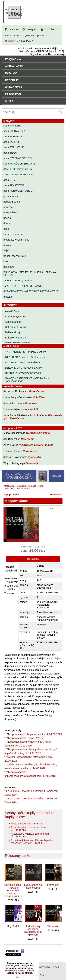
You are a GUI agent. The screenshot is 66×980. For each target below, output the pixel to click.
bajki (6, 251)
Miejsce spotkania (21, 824)
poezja (7, 218)
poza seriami (11, 196)
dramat (7, 223)
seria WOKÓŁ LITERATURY (19, 164)
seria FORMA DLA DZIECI (18, 191)
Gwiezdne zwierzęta (38, 433)
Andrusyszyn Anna (16, 317)
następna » (56, 494)
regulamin (28, 35)
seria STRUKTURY (14, 147)
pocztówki (9, 267)
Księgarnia (9, 486)
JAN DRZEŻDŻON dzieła (18, 169)
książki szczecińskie (15, 256)
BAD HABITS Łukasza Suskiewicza (25, 357)
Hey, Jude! (13, 926)
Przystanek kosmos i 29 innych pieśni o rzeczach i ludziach (33, 842)
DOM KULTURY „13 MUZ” (18, 280)
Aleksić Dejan (13, 311)
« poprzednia (12, 494)
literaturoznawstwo (14, 234)
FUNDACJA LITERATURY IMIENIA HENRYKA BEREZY (29, 274)
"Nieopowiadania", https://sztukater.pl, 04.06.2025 (34, 734)
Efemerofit (32, 463)
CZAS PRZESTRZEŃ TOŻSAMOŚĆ (24, 286)
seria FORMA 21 (13, 136)
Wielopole (53, 926)
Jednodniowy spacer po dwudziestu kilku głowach (33, 930)
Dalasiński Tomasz (26, 486)
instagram (32, 29)
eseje (6, 229)
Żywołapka (34, 457)
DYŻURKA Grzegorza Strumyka (23, 373)
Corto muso (30, 451)
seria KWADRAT (13, 126)
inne (6, 261)
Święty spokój (29, 409)
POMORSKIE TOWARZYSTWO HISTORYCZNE (31, 291)
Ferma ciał (53, 885)
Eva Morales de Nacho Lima (33, 886)
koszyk (12, 41)
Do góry (62, 967)
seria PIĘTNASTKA (14, 131)
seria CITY (9, 180)
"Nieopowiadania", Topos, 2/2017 (25, 738)
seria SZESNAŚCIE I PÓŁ (18, 158)
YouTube (49, 29)
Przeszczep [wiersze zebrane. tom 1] (30, 835)
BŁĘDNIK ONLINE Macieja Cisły (23, 368)
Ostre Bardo (36, 391)
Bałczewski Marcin (15, 338)
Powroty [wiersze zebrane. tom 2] (28, 829)
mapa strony (12, 35)
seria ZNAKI (10, 153)
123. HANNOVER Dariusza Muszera (26, 352)
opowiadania (10, 213)
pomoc (41, 35)
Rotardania (28, 439)
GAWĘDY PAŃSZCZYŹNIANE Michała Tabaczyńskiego (27, 380)
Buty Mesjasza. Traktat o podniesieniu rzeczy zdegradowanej (13, 890)
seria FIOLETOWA (14, 185)
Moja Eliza (39, 397)
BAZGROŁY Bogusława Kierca (22, 362)
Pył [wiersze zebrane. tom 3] (36, 445)
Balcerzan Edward (15, 327)
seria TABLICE (12, 142)
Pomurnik (31, 403)
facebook (14, 29)
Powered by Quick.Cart (33, 975)
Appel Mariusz (13, 322)
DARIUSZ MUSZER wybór (18, 174)
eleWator (8, 297)
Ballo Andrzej (12, 332)
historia (7, 245)
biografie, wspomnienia (16, 240)
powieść (8, 207)
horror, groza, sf (12, 202)
